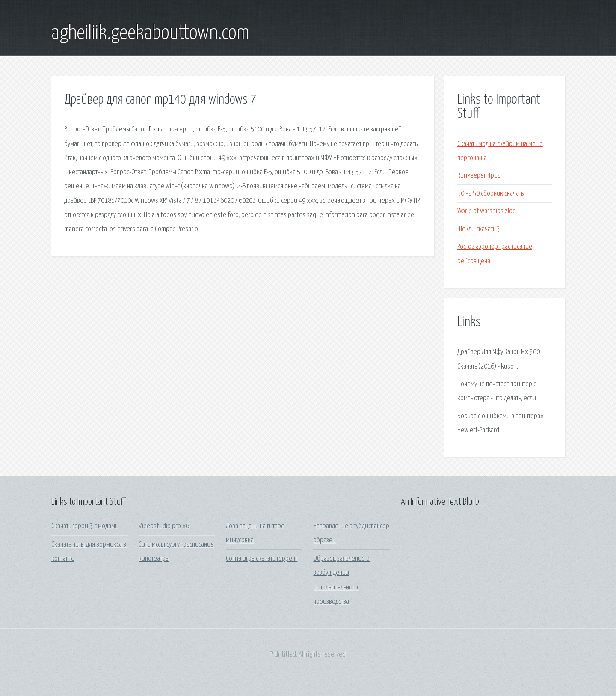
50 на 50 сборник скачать (490, 194)
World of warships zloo (487, 211)
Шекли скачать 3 (479, 229)
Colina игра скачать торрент (262, 559)
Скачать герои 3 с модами (85, 526)
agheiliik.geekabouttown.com (150, 33)
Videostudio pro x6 (164, 526)
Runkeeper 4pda (479, 176)
